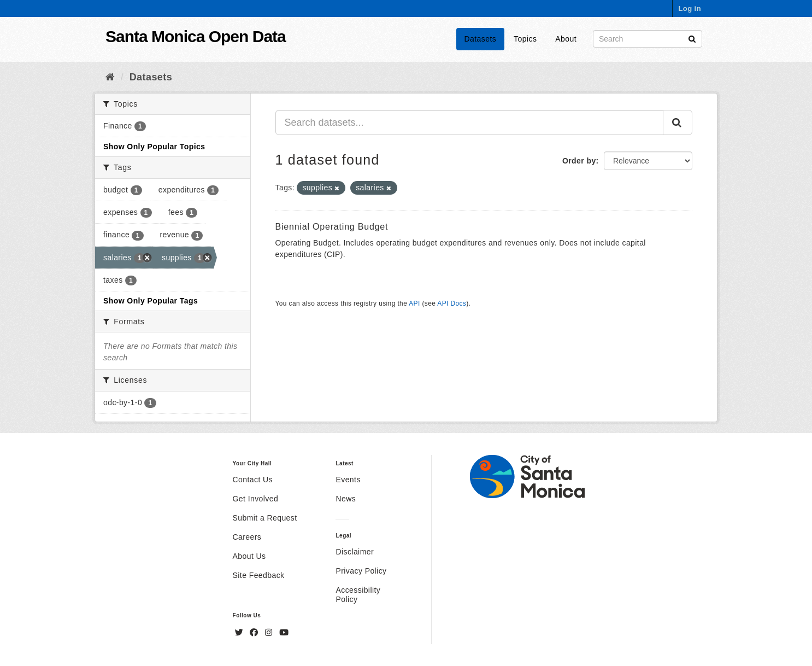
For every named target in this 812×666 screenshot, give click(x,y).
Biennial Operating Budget (332, 227)
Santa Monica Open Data (196, 36)
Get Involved (256, 499)
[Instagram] (270, 633)
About (566, 39)
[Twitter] (240, 633)
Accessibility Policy (358, 595)
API (414, 303)
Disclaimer (355, 552)
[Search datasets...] (470, 122)
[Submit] (692, 38)
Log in (690, 8)
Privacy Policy (361, 571)
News (346, 499)
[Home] (110, 77)
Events (348, 480)
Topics (525, 39)
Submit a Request (265, 518)
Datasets (481, 39)
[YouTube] (284, 633)
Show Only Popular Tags (151, 301)
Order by (579, 161)
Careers (247, 537)
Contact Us (253, 480)
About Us (249, 556)
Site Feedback (259, 575)
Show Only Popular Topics (154, 147)
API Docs (452, 303)
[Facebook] (255, 633)
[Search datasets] (648, 39)
